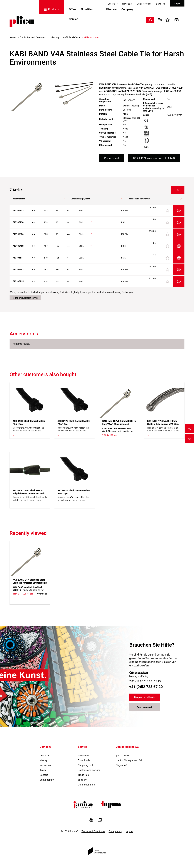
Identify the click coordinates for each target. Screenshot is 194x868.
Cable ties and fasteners (33, 37)
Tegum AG (122, 765)
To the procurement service (25, 298)
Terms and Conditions (93, 831)
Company (127, 9)
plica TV (82, 780)
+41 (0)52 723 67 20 (146, 687)
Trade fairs (84, 775)
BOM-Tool (161, 4)
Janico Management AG (129, 760)
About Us (45, 756)
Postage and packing (89, 770)
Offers (73, 9)
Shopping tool (85, 765)
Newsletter (127, 4)
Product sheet (112, 158)
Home (13, 37)
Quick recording (144, 4)
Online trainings (86, 785)
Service (74, 19)
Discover (112, 9)
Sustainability (47, 780)
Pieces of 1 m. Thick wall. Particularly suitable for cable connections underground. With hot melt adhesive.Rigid (30, 499)
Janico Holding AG (127, 747)
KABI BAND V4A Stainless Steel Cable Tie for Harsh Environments (30, 581)
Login (177, 4)
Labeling (54, 37)
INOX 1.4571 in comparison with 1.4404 (154, 158)
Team (43, 770)
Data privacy (115, 831)
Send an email (145, 707)
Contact (44, 775)
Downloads (84, 760)
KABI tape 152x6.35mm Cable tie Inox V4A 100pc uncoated (119, 423)
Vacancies (45, 765)
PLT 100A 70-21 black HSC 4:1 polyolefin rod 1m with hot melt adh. (29, 494)
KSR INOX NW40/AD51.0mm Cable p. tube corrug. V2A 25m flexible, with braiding (163, 424)
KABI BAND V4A (71, 37)
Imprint (130, 831)
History (43, 760)
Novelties (87, 9)
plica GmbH (122, 756)
